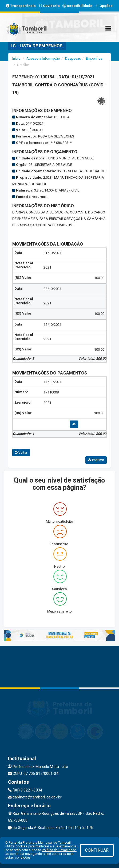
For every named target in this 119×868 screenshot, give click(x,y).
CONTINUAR (97, 850)
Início (17, 58)
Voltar (21, 453)
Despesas (73, 58)
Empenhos (94, 58)
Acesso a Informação (43, 58)
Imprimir (96, 460)
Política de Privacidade (59, 850)
